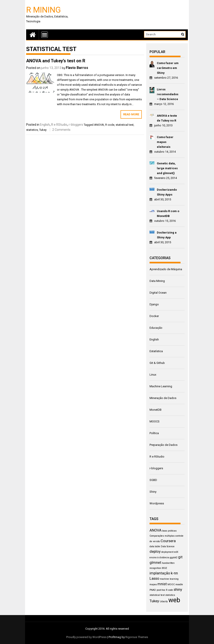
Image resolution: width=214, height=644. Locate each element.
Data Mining (157, 281)
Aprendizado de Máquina (166, 269)
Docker (154, 316)
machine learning (169, 579)
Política (154, 433)
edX (176, 552)
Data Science (168, 546)
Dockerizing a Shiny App (167, 235)
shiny (178, 589)
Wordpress (157, 503)
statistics (32, 130)
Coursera (168, 541)
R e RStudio (59, 125)
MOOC (171, 584)
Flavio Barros (77, 68)
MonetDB (156, 410)
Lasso (154, 578)
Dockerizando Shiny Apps (167, 192)
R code (110, 125)
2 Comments (61, 130)
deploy (155, 551)
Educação (156, 328)
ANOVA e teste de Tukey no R (167, 118)
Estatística (156, 351)
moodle (179, 584)
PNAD (153, 590)
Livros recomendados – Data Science (168, 94)
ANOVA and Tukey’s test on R (56, 61)
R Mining (44, 10)
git (180, 557)
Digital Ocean (158, 293)
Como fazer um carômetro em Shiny (168, 68)
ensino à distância (159, 558)
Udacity (164, 601)
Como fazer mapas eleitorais (165, 142)
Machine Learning (161, 386)
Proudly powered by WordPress (86, 637)
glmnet (155, 562)
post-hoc (161, 590)
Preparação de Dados (163, 445)
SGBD (153, 480)
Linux (153, 375)
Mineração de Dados (163, 398)
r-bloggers (76, 125)
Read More (131, 114)
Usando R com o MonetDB (168, 214)
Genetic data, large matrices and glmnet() (167, 168)
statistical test (125, 125)
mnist (162, 584)
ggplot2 (174, 558)
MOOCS (155, 421)
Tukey (43, 130)
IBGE (164, 568)
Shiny (153, 492)
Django (154, 304)
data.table (155, 546)
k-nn (174, 573)
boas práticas (169, 531)
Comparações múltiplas (162, 536)
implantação (160, 573)
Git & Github (157, 363)
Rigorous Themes (137, 637)
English (45, 125)
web (174, 600)
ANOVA (99, 125)
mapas (153, 584)
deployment (167, 552)
